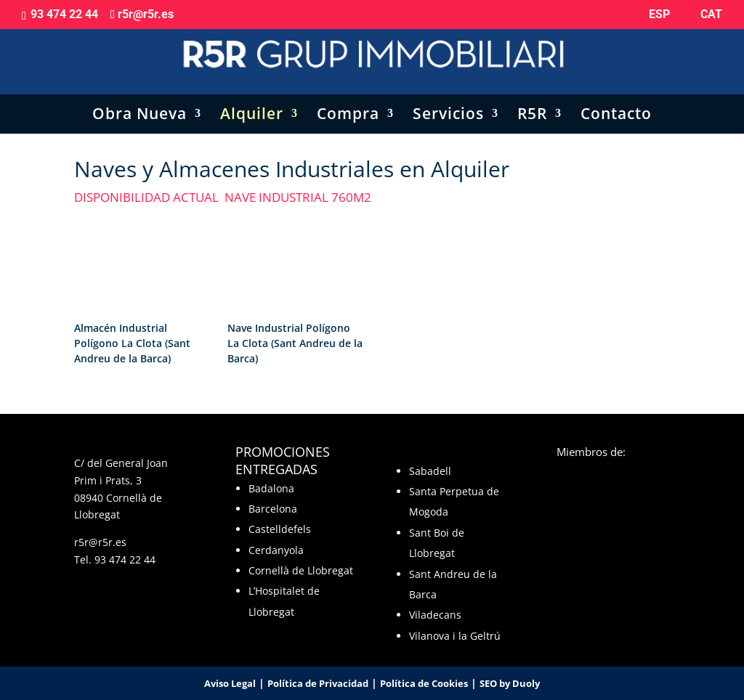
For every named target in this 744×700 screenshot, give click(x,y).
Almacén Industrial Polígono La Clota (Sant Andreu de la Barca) (132, 343)
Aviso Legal (230, 683)
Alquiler (252, 101)
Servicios (448, 101)
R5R (532, 101)
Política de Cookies (424, 683)
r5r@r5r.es (100, 542)
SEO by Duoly (510, 683)
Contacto (616, 101)
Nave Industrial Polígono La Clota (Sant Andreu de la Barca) (295, 343)
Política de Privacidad (318, 683)
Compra (348, 101)
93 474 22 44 (125, 559)
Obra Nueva (139, 101)
